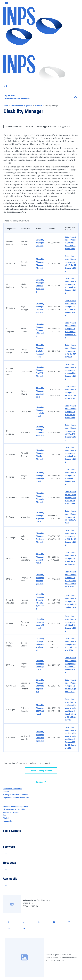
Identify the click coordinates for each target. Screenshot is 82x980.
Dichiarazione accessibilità (14, 809)
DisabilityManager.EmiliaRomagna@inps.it (40, 351)
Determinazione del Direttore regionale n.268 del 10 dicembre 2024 (71, 624)
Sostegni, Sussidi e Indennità (16, 794)
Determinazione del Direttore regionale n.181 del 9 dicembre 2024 (71, 601)
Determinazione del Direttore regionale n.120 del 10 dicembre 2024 (71, 286)
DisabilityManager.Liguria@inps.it (40, 412)
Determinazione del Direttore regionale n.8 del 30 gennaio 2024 (71, 686)
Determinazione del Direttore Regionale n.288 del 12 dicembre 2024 (71, 665)
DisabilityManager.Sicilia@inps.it (40, 558)
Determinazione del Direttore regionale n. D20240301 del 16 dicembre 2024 (71, 579)
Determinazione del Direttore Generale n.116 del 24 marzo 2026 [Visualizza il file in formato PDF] (71, 243)
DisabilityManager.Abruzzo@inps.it (40, 263)
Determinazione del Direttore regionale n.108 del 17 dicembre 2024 (71, 477)
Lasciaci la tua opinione (41, 771)
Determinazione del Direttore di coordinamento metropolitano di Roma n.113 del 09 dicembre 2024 (71, 738)
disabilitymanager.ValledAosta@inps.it (40, 644)
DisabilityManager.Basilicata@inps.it (40, 286)
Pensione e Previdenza (13, 788)
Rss (5, 815)
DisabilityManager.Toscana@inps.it (40, 579)
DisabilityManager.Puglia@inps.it (40, 517)
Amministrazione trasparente (16, 806)
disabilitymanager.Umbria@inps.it (40, 624)
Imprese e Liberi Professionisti (16, 797)
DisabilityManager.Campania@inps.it (40, 330)
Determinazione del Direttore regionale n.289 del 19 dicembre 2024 (71, 432)
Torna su (41, 782)
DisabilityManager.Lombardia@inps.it (40, 432)
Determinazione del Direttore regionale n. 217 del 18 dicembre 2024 (71, 538)
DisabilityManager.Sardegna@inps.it (40, 538)
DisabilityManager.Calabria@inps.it (40, 308)
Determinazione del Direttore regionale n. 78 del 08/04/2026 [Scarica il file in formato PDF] (71, 351)
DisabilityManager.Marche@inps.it (40, 455)
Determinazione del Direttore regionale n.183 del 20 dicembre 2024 (71, 372)
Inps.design (8, 821)
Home (6, 106)
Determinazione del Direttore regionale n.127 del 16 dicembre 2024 (71, 308)
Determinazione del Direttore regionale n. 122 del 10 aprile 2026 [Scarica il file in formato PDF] (71, 558)
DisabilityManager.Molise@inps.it (40, 477)
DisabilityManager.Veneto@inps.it (40, 665)
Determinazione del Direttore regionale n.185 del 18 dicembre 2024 (71, 455)
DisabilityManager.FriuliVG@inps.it (40, 372)
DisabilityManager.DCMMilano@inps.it (40, 686)
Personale (38, 106)
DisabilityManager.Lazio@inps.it (40, 392)
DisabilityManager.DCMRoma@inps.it (40, 738)
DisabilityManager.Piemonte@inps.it (40, 498)
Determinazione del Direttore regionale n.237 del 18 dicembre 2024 (71, 263)
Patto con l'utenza (11, 812)
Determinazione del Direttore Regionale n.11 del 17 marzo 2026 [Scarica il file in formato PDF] (71, 644)
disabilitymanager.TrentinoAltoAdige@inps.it (40, 601)
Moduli (6, 818)
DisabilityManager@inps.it (40, 243)
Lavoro (6, 791)
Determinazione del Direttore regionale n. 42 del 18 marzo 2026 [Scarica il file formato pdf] (70, 498)
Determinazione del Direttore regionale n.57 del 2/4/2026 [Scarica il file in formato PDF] (71, 517)
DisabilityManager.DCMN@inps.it (40, 709)
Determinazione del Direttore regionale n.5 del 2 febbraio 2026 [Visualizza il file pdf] (71, 392)
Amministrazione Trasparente (21, 106)
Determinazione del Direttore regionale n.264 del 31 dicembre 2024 (71, 330)
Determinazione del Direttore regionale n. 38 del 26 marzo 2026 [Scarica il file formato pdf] (71, 412)
